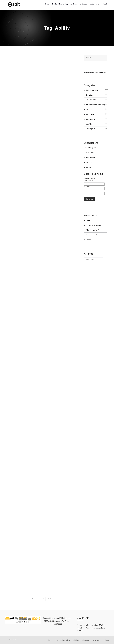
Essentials (90, 95)
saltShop (74, 4)
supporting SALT (96, 625)
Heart (88, 220)
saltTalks (89, 124)
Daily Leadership (92, 90)
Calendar (105, 4)
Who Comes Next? (93, 230)
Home (47, 4)
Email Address (89, 180)
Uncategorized (91, 129)
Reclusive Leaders (92, 235)
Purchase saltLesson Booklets (95, 72)
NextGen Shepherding (60, 4)
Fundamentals (91, 100)
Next (49, 599)
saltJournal (83, 4)
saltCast (89, 109)
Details (88, 240)
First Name (87, 186)
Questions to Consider (94, 225)
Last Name (87, 191)
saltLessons (95, 4)
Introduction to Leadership (95, 105)
